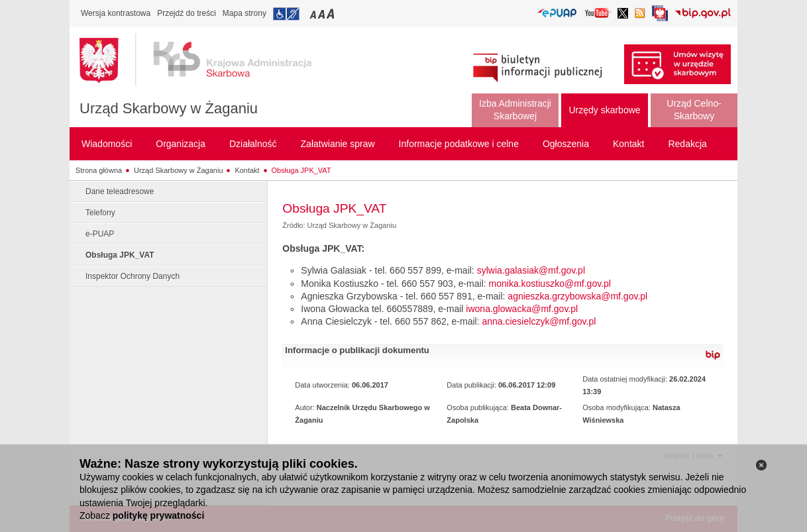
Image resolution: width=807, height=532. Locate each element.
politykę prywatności (158, 515)
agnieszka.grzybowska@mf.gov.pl (577, 296)
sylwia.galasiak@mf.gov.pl (531, 270)
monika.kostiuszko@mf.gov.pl (550, 284)
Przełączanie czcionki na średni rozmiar (323, 14)
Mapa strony (244, 13)
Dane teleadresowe (120, 191)
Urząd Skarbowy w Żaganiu (169, 108)
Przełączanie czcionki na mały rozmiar (314, 14)
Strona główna (99, 170)
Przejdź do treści (187, 13)
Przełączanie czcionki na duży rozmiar (332, 14)
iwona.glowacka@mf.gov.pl (522, 309)
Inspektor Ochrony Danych (133, 276)
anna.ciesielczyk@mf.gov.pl (539, 321)
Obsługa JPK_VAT (301, 170)
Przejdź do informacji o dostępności (286, 14)
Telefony (100, 213)
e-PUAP (100, 234)
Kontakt (247, 170)
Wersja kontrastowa (116, 13)
